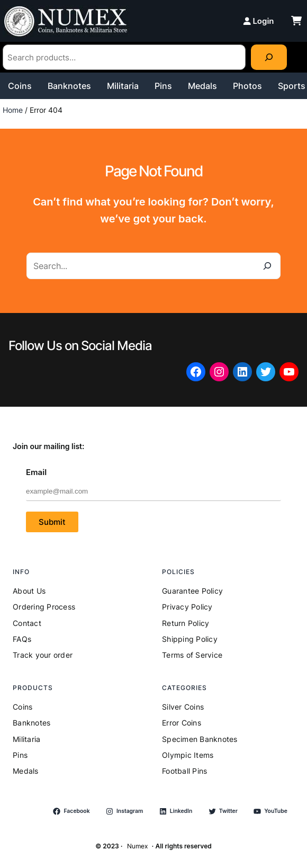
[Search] (269, 57)
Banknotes (69, 86)
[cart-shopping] (296, 21)
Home (13, 110)
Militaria (123, 86)
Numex (137, 846)
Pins (163, 86)
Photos (247, 86)
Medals (202, 86)
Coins (20, 86)
